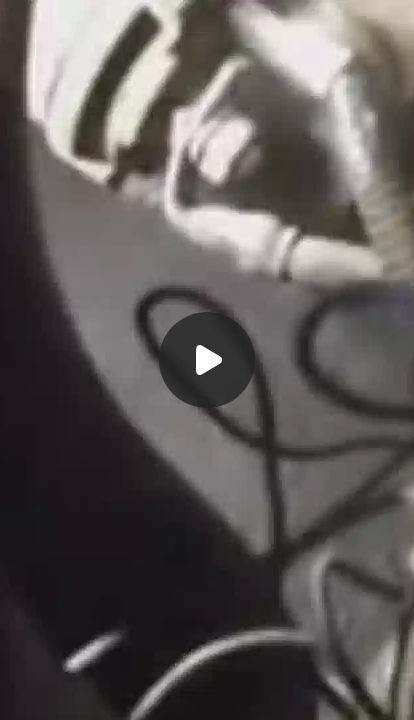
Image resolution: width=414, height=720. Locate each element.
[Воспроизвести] (207, 360)
